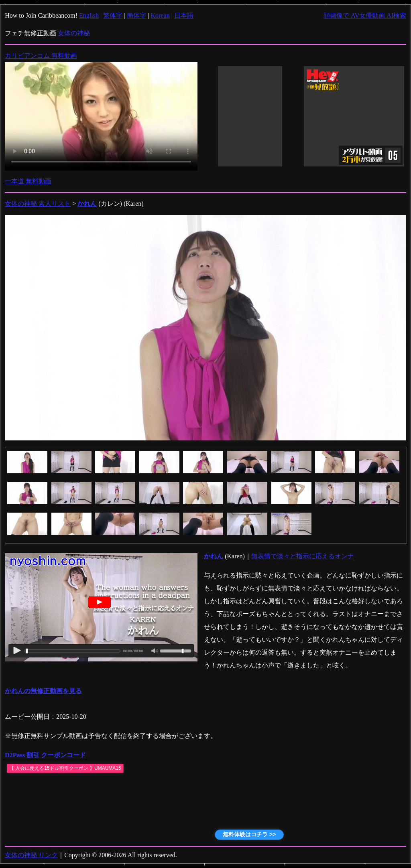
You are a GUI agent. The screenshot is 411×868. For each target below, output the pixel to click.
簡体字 (136, 15)
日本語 (184, 15)
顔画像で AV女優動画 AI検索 (365, 15)
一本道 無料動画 (28, 181)
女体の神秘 (74, 33)
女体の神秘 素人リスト (38, 204)
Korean (160, 15)
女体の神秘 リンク (31, 855)
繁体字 (113, 15)
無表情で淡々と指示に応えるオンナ (303, 556)
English (89, 15)
